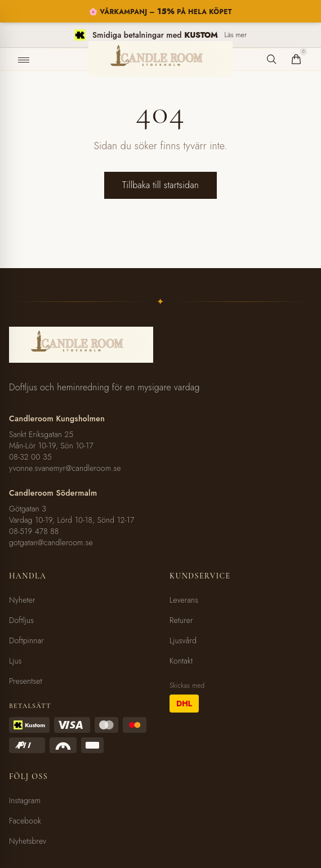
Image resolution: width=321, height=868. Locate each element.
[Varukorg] (296, 59)
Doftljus (21, 620)
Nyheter (22, 600)
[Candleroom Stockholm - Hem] (160, 59)
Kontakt (181, 661)
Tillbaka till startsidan (160, 185)
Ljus (15, 661)
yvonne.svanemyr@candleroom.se (65, 468)
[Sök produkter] (271, 59)
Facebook (25, 821)
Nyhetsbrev (28, 841)
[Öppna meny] (24, 60)
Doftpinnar (26, 640)
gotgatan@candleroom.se (51, 542)
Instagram (25, 800)
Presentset (26, 681)
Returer (181, 620)
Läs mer (236, 35)
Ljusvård (183, 640)
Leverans (184, 600)
